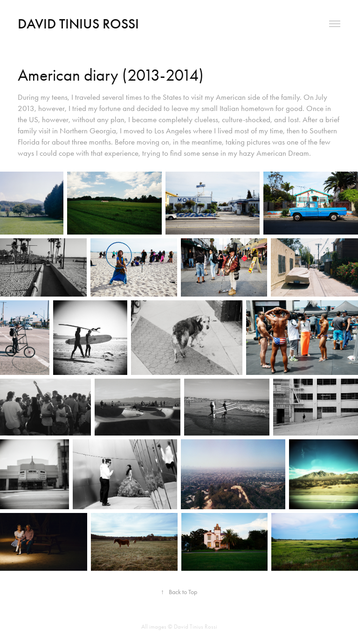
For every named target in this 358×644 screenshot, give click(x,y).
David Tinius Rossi (78, 24)
